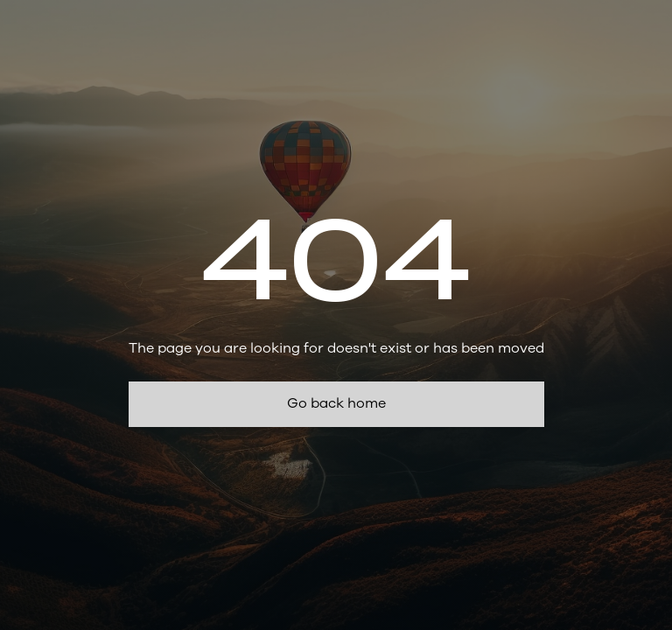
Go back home (336, 403)
